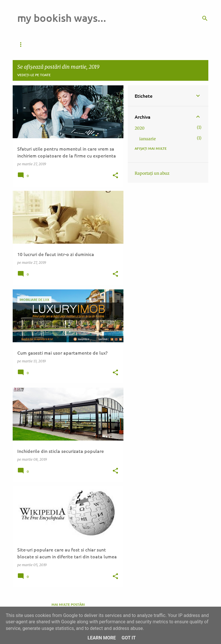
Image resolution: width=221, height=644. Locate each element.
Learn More (102, 638)
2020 (140, 128)
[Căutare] (205, 18)
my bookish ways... (62, 18)
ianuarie (147, 139)
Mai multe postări (68, 604)
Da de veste (28, 45)
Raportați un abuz (152, 173)
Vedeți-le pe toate (34, 75)
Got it (128, 638)
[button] (115, 176)
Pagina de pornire (69, 45)
